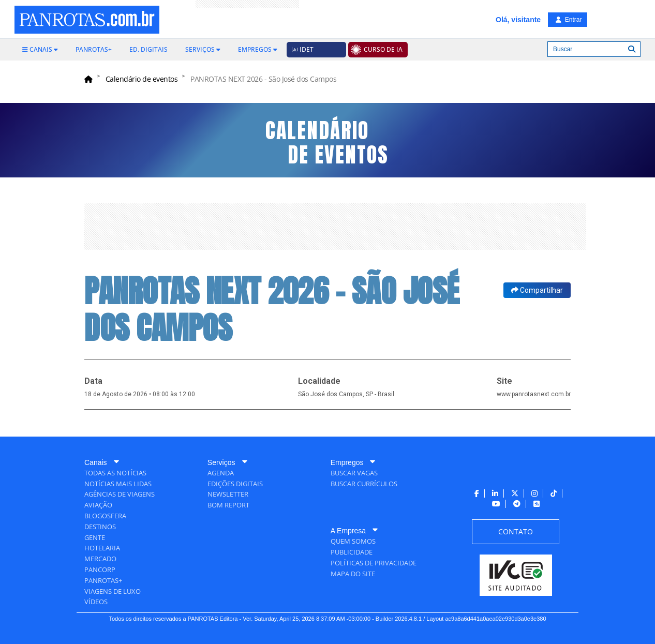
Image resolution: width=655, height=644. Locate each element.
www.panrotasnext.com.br (534, 394)
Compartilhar (537, 290)
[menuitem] (40, 50)
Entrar (569, 20)
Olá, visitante (518, 20)
